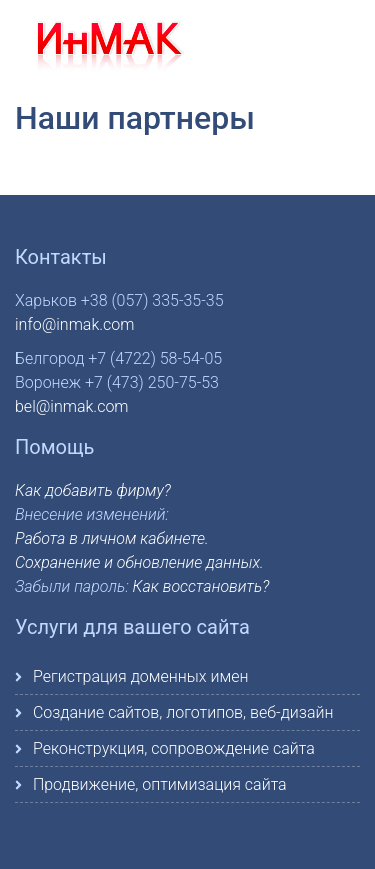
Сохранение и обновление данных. (139, 562)
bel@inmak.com (72, 406)
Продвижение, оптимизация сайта (160, 784)
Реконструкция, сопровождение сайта (174, 748)
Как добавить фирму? (93, 490)
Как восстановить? (201, 586)
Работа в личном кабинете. (112, 538)
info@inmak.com (74, 324)
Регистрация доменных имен (140, 676)
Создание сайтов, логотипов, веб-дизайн (183, 712)
